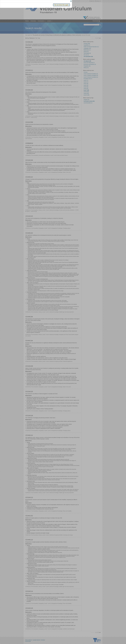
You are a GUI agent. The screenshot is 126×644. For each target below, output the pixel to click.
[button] (98, 24)
